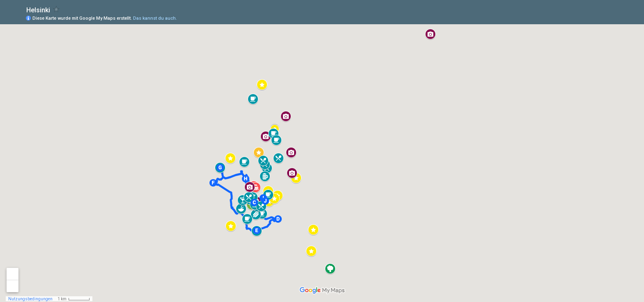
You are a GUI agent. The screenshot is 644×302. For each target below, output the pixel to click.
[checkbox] (56, 9)
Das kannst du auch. (155, 18)
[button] (254, 203)
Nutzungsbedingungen (30, 299)
